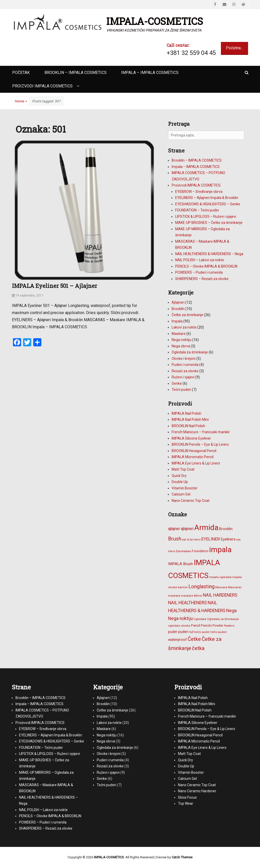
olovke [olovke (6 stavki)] (186, 626)
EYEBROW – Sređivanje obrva (199, 192)
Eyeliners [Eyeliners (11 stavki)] (228, 539)
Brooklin (178, 309)
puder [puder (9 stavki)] (173, 632)
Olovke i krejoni (184, 359)
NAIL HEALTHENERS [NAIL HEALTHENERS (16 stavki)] (188, 603)
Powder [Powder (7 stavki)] (218, 625)
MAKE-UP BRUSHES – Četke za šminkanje (209, 223)
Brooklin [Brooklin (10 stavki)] (226, 529)
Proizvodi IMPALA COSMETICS (42, 86)
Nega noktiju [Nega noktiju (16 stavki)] (180, 618)
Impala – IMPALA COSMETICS (150, 73)
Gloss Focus (187, 797)
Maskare (179, 334)
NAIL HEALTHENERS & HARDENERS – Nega (209, 254)
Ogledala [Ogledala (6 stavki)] (200, 619)
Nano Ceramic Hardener (197, 791)
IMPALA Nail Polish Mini (190, 420)
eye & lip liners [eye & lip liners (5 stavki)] (191, 540)
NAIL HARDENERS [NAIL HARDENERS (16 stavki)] (220, 595)
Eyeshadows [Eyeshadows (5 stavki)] (184, 551)
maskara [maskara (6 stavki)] (174, 596)
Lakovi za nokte (184, 327)
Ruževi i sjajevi (183, 377)
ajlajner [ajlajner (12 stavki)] (174, 529)
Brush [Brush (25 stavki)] (175, 539)
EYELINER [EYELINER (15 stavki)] (211, 539)
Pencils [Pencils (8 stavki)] (206, 625)
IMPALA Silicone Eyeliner (191, 438)
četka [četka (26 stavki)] (198, 648)
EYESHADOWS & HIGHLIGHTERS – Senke (208, 204)
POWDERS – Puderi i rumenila (199, 272)
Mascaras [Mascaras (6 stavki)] (235, 587)
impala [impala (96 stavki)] (220, 550)
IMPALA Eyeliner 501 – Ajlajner (55, 286)
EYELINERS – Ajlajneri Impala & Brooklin (207, 198)
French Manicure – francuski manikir (201, 432)
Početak (21, 73)
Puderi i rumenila (185, 365)
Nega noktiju (182, 340)
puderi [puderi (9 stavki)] (183, 632)
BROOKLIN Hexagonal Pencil (194, 451)
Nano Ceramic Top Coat (191, 501)
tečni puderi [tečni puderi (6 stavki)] (219, 632)
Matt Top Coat (183, 469)
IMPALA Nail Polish (186, 413)
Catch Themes (182, 857)
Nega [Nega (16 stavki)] (231, 611)
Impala (177, 321)
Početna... (234, 48)
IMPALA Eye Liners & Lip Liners (196, 463)
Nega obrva (181, 346)
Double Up (180, 482)
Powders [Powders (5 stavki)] (229, 626)
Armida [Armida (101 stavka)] (206, 528)
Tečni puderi (181, 390)
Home (21, 101)
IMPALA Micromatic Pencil (193, 457)
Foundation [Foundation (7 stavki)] (200, 551)
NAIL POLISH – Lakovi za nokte (200, 260)
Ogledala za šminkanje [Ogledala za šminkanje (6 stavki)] (223, 619)
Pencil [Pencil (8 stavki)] (196, 625)
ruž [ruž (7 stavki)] (191, 632)
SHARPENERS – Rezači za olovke (202, 279)
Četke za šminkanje (187, 315)
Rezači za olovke (185, 371)
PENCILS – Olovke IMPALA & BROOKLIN (206, 266)
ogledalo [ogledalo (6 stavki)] (174, 626)
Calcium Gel (181, 494)
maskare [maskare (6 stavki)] (187, 596)
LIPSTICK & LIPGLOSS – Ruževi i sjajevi (206, 216)
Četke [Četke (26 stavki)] (194, 639)
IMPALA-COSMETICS (155, 21)
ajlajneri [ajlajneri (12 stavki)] (187, 529)
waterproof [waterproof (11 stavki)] (177, 640)
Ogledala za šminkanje (190, 352)
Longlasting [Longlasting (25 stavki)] (201, 586)
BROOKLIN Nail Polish (188, 426)
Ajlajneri (178, 302)
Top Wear (186, 803)
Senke (177, 383)
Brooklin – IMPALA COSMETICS (76, 73)
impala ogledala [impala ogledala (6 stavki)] (220, 577)
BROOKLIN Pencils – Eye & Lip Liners (200, 444)
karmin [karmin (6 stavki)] (183, 587)
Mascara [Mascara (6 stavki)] (221, 587)
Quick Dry (179, 476)
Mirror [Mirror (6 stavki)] (198, 596)
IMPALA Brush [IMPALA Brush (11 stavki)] (181, 564)
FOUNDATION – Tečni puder (197, 210)
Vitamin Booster (185, 488)
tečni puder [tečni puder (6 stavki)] (202, 632)
